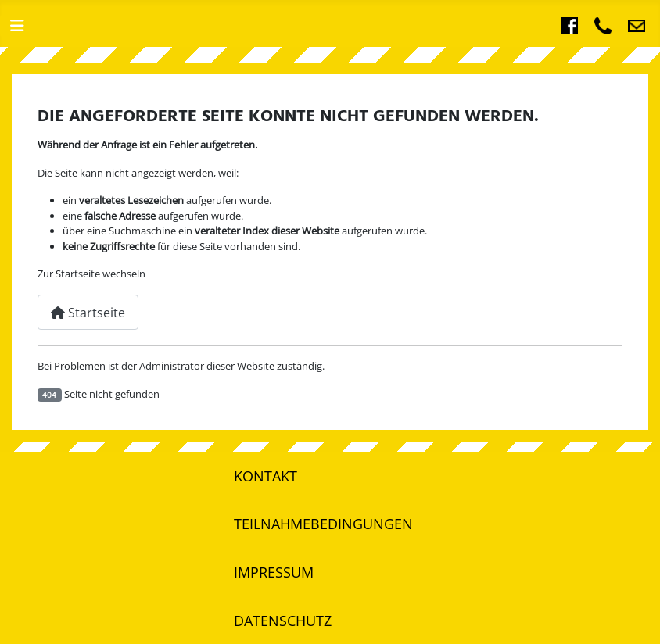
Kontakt (265, 476)
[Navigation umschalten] (17, 26)
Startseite (88, 313)
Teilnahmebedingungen (323, 524)
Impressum (274, 572)
